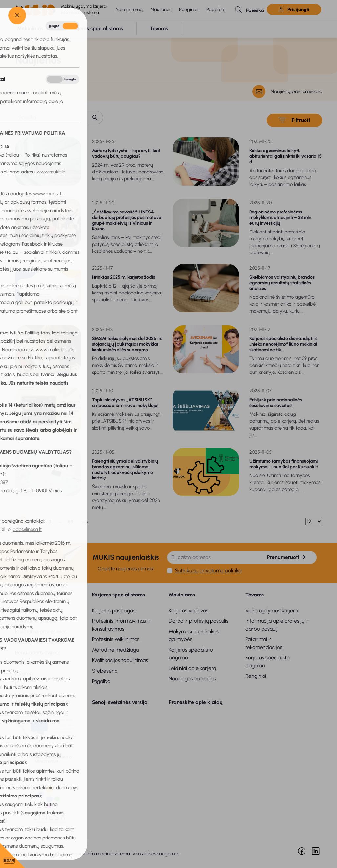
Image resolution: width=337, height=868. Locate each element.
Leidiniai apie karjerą (192, 668)
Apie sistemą (129, 10)
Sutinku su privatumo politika (208, 570)
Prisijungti (294, 10)
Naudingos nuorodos (192, 679)
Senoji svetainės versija (120, 702)
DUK (20, 684)
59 (70, 522)
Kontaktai (26, 694)
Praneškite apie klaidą (196, 702)
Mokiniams (182, 595)
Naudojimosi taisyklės (40, 642)
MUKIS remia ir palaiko (42, 702)
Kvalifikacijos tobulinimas (120, 660)
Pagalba (215, 10)
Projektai (25, 663)
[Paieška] (51, 118)
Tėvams (255, 595)
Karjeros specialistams (118, 595)
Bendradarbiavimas (38, 652)
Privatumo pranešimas (41, 631)
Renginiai (189, 10)
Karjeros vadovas (189, 610)
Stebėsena (105, 671)
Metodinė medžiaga (115, 650)
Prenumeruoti (286, 557)
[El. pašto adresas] (211, 557)
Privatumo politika (36, 621)
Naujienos (161, 10)
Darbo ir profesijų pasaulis (199, 621)
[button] (250, 10)
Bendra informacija (38, 595)
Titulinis (27, 45)
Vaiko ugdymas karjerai (272, 610)
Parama (24, 673)
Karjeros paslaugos (114, 610)
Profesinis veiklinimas (116, 639)
